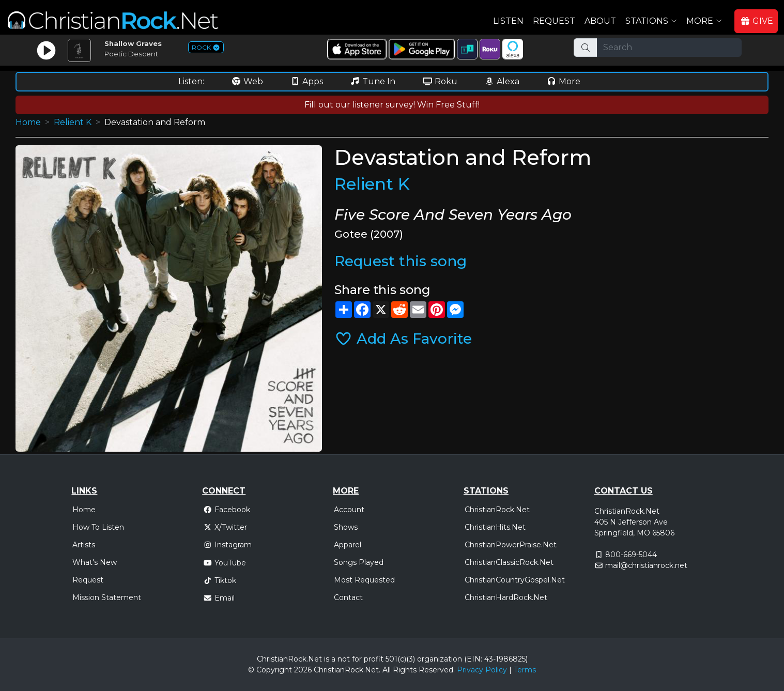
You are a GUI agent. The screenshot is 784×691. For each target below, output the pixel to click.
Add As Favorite (403, 339)
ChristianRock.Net (497, 510)
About (600, 21)
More (563, 81)
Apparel (348, 545)
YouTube (225, 563)
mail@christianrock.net (646, 565)
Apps (306, 81)
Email (219, 598)
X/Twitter (225, 527)
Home (28, 122)
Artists (84, 545)
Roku (440, 81)
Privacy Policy (482, 670)
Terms (525, 670)
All (387, 670)
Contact (348, 597)
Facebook (227, 510)
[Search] (669, 48)
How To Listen (98, 527)
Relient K (73, 122)
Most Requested (364, 580)
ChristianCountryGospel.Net (515, 580)
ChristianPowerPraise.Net (511, 545)
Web (247, 81)
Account (349, 510)
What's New (95, 562)
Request (554, 21)
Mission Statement (107, 597)
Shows (346, 527)
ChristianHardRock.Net (506, 597)
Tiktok (220, 580)
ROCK (206, 47)
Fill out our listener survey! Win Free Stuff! (392, 105)
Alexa (502, 81)
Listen (508, 21)
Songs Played (359, 562)
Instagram (227, 545)
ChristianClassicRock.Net (509, 562)
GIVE (757, 21)
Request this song (401, 261)
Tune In (373, 81)
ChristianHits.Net (495, 527)
